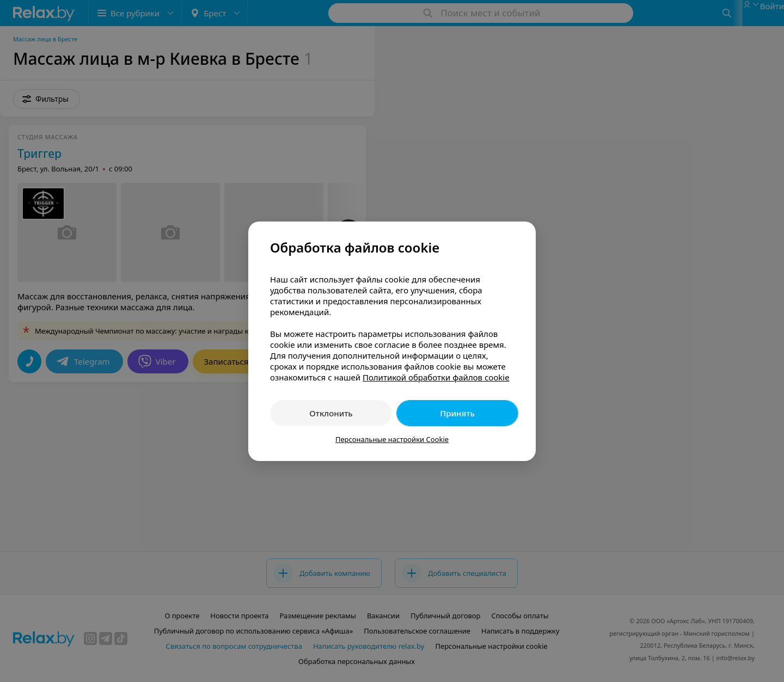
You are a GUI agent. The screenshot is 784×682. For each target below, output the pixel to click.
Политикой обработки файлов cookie (436, 377)
